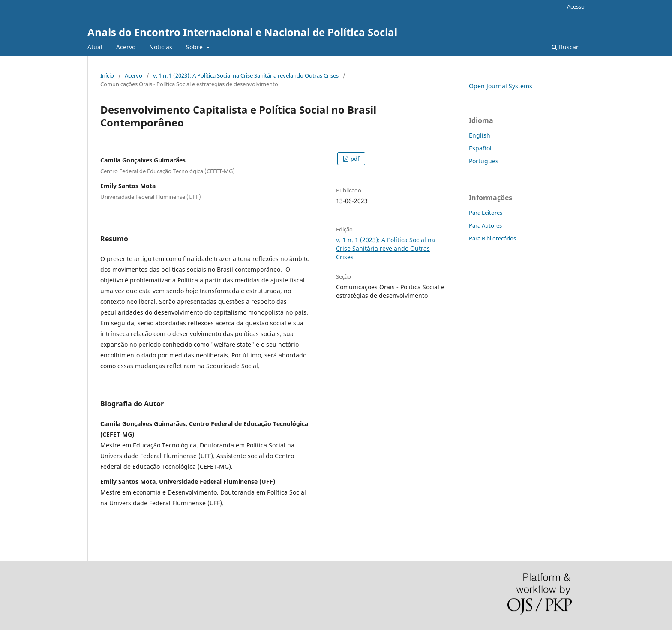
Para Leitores (486, 213)
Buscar (565, 47)
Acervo (126, 47)
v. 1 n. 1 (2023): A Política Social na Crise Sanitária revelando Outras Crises (246, 75)
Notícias (161, 47)
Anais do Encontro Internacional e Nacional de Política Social (242, 32)
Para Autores (485, 225)
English (480, 135)
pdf (354, 159)
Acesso (576, 6)
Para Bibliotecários (492, 238)
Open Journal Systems (501, 86)
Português (484, 161)
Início (107, 75)
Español (480, 148)
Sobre (195, 47)
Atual (95, 47)
